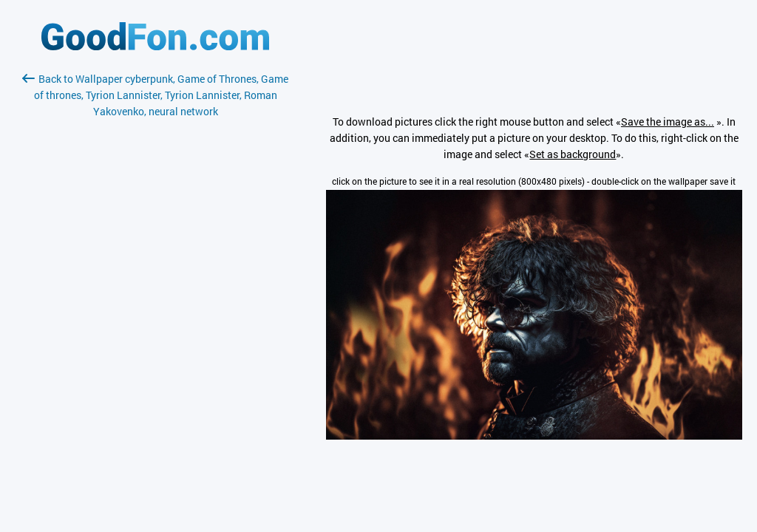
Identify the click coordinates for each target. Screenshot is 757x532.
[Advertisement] (155, 295)
